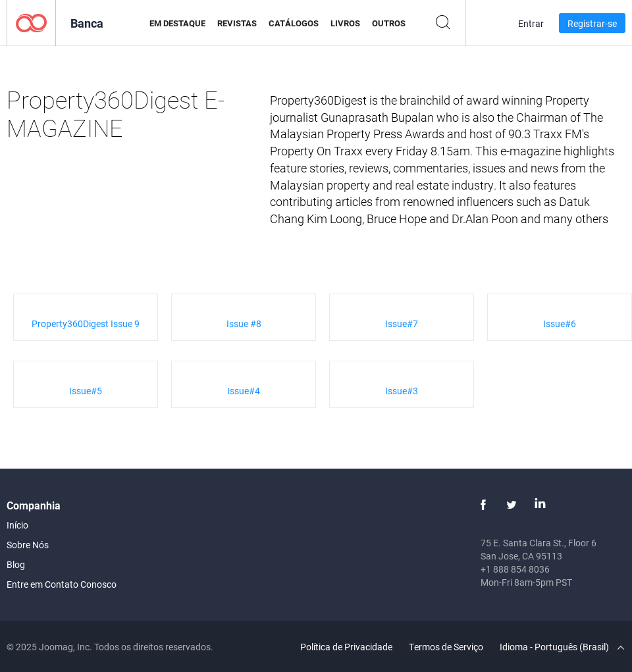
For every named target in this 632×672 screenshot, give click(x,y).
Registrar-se (592, 23)
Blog (16, 564)
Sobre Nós (28, 545)
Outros (389, 23)
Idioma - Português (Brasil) (562, 647)
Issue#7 (402, 323)
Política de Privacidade (346, 647)
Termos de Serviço (446, 647)
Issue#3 (402, 391)
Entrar (531, 23)
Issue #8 (244, 323)
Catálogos (294, 23)
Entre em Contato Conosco (62, 584)
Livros (345, 23)
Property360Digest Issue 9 (86, 323)
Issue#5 (86, 391)
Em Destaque (177, 23)
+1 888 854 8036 (515, 569)
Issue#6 (560, 323)
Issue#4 (244, 391)
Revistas (237, 23)
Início (17, 525)
